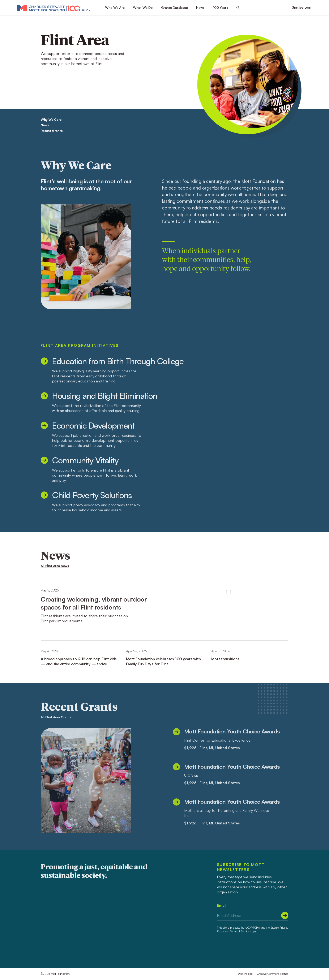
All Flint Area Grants (56, 717)
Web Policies (245, 974)
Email (222, 905)
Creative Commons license (273, 974)
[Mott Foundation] (53, 8)
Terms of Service (240, 931)
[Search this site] (238, 8)
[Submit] (285, 915)
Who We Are (115, 8)
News (200, 8)
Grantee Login (302, 7)
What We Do (143, 8)
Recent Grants (52, 131)
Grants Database (174, 8)
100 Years (221, 8)
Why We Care (51, 120)
